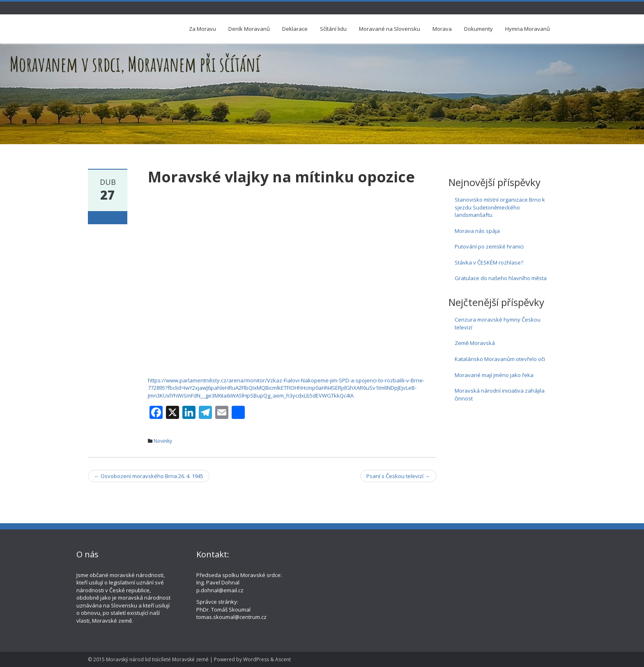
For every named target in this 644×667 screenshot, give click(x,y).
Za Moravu (202, 29)
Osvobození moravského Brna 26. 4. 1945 (149, 476)
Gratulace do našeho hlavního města (501, 278)
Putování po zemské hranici (489, 246)
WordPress (256, 659)
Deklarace (295, 29)
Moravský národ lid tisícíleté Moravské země (157, 659)
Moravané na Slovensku (390, 29)
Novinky (163, 441)
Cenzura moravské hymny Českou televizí (498, 323)
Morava (442, 29)
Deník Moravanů (249, 29)
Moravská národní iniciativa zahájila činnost (500, 394)
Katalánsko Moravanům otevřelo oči (500, 359)
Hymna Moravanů (528, 29)
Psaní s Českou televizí (398, 476)
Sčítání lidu (333, 29)
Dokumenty (478, 29)
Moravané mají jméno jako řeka (494, 375)
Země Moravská (475, 343)
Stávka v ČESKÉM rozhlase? (489, 262)
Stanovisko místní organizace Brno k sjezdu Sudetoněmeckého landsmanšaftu (500, 207)
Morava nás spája (477, 231)
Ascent (283, 659)
